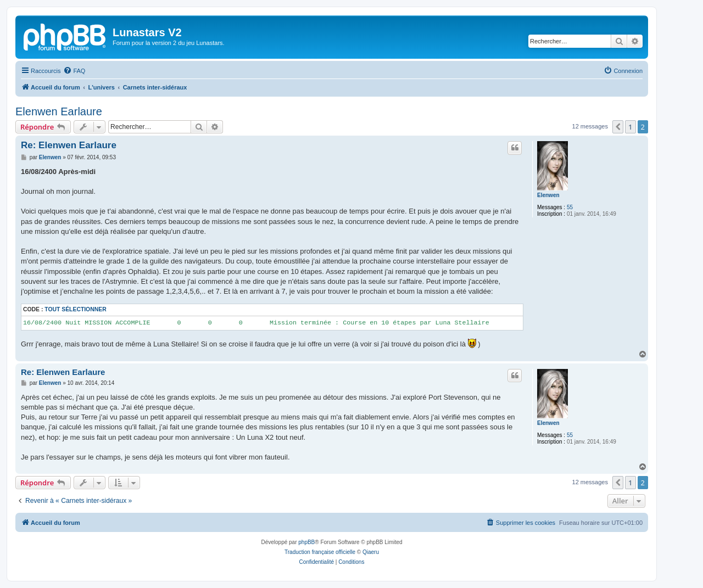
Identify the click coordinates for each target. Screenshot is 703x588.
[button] (618, 127)
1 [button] (630, 127)
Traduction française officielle (320, 552)
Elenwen (548, 195)
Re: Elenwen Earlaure (69, 145)
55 (570, 207)
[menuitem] (74, 71)
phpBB (306, 542)
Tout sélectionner (75, 309)
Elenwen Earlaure (59, 111)
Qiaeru (371, 552)
